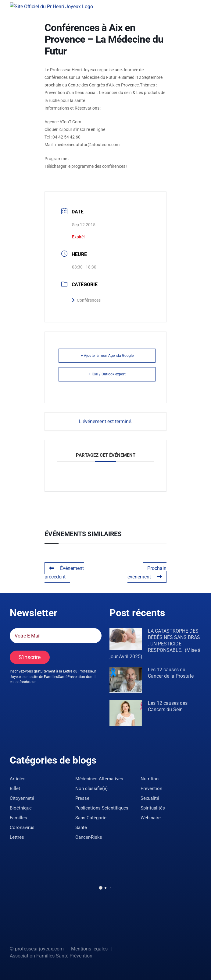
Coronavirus (22, 827)
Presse (82, 798)
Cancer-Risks (89, 837)
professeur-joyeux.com (39, 949)
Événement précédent (64, 573)
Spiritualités (153, 808)
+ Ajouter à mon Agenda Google (107, 356)
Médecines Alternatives (99, 779)
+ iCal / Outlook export (107, 374)
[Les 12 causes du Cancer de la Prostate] (126, 680)
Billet (15, 789)
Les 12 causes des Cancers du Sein (168, 706)
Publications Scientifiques (102, 808)
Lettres (17, 837)
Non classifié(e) (91, 789)
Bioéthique (21, 808)
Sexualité (150, 798)
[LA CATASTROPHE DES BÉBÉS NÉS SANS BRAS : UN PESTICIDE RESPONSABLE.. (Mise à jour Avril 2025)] (126, 639)
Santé (81, 827)
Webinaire (151, 818)
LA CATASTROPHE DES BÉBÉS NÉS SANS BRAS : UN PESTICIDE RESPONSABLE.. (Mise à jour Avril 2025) (155, 644)
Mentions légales (89, 949)
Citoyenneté (22, 798)
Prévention (151, 789)
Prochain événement (147, 573)
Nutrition (150, 779)
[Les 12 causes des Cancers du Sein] (126, 713)
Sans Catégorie (91, 818)
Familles (18, 818)
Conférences (86, 300)
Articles (18, 779)
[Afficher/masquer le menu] (197, 6)
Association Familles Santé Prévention (51, 956)
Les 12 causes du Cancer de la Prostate (171, 673)
